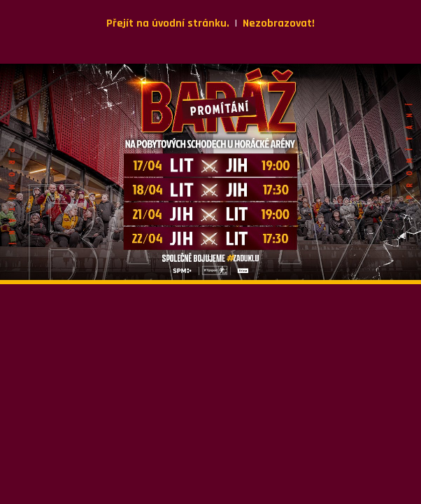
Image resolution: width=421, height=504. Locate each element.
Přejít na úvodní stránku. (168, 23)
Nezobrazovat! (279, 23)
